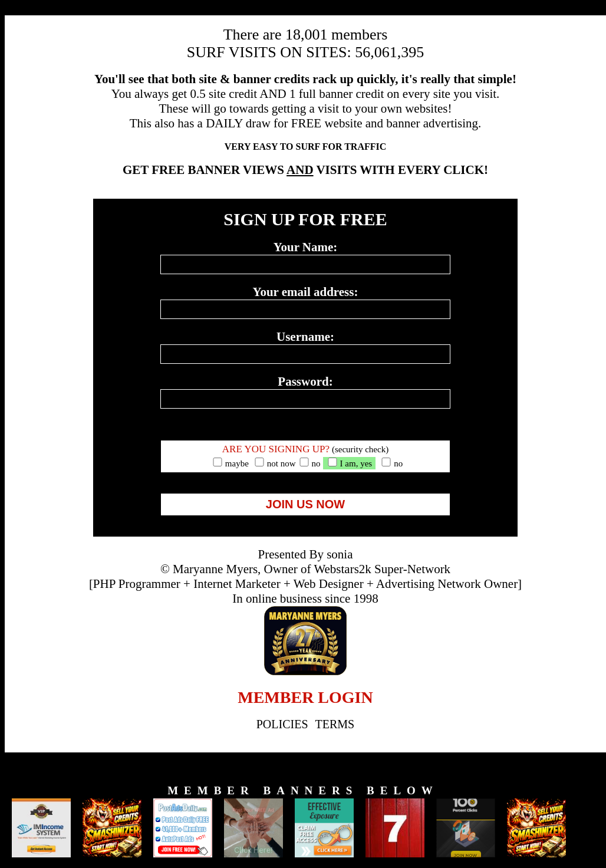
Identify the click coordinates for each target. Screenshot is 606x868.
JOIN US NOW (305, 504)
